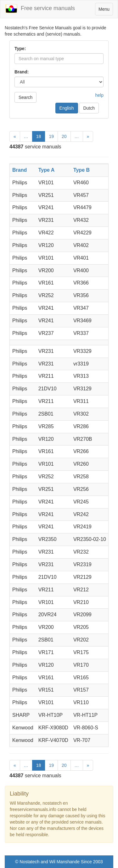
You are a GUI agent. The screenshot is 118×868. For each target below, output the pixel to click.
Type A (47, 170)
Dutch (89, 108)
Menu (106, 11)
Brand (20, 170)
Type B (81, 170)
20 (64, 136)
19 (51, 136)
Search (25, 97)
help (99, 95)
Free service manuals (40, 9)
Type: (20, 49)
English (67, 108)
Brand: (22, 72)
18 (39, 136)
